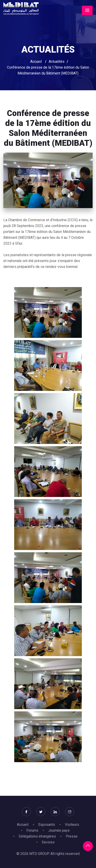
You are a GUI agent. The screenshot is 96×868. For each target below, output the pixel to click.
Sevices (48, 842)
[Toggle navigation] (87, 10)
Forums (32, 830)
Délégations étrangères (37, 836)
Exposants (47, 825)
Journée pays (59, 830)
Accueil (36, 62)
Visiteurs (72, 825)
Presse (72, 836)
